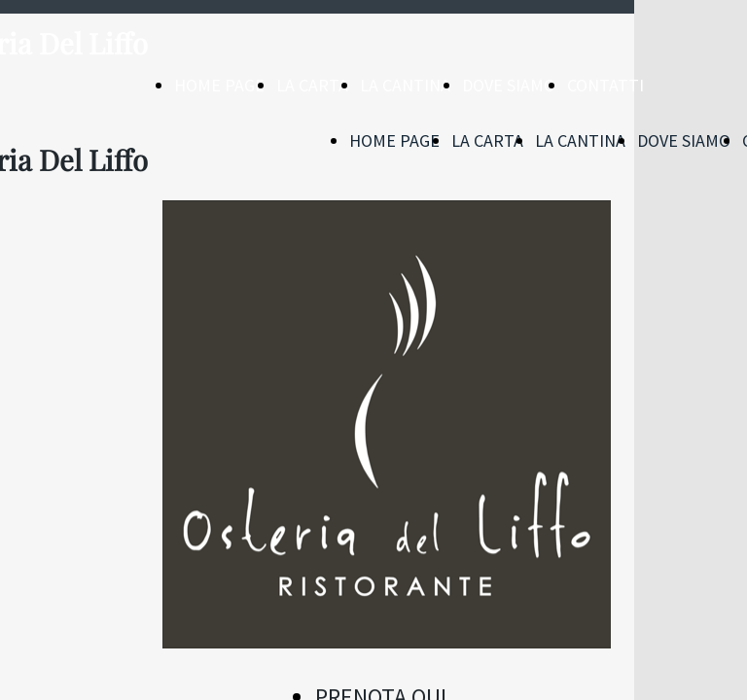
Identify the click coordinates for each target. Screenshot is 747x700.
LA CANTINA (405, 85)
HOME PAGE (219, 85)
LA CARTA (312, 85)
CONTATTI (605, 85)
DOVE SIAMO (509, 85)
